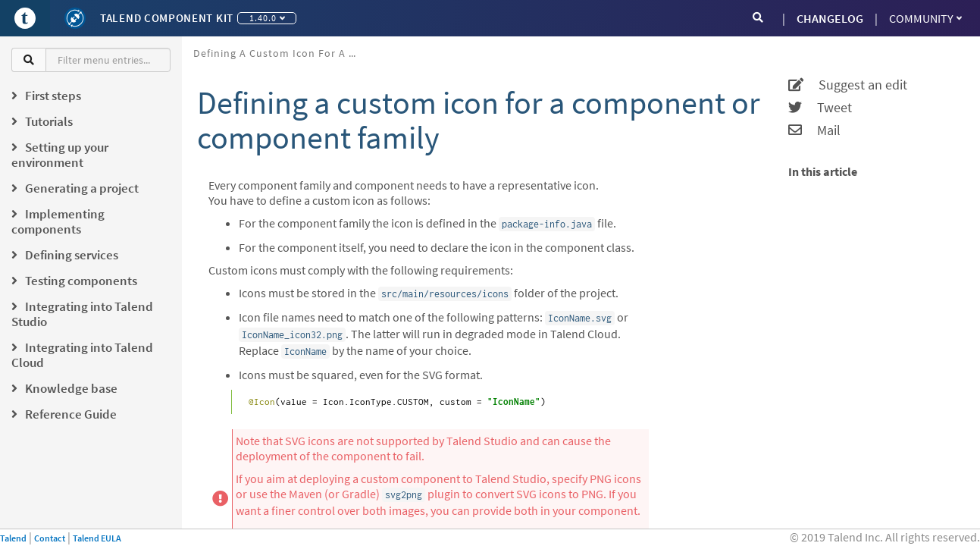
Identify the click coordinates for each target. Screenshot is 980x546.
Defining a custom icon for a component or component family (282, 53)
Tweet (820, 108)
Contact (50, 538)
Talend (13, 538)
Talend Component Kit (167, 18)
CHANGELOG (830, 18)
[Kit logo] (75, 18)
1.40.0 (267, 18)
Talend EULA (97, 538)
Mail (814, 130)
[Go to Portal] (25, 18)
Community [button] (925, 18)
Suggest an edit (848, 85)
